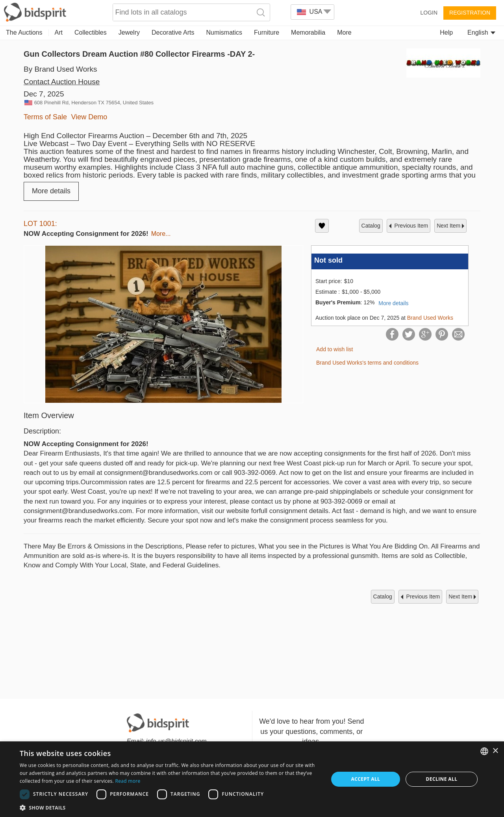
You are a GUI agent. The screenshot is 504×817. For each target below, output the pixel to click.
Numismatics (224, 32)
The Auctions (24, 32)
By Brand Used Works (60, 69)
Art (59, 32)
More (344, 32)
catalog (371, 226)
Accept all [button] (366, 779)
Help (446, 32)
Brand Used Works (430, 318)
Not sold (328, 260)
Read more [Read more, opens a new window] (128, 781)
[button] (170, 807)
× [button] (495, 751)
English (481, 32)
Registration (470, 13)
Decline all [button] (442, 779)
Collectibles (91, 32)
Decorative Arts (173, 32)
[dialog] (252, 779)
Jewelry (129, 32)
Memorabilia (308, 32)
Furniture (267, 32)
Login (429, 13)
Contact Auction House (62, 82)
